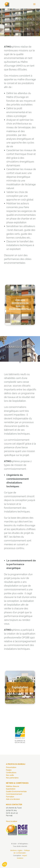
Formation (10, 797)
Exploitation (11, 789)
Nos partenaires (12, 778)
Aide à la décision (13, 799)
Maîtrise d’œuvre (13, 786)
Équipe (9, 770)
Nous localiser (12, 821)
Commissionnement (14, 794)
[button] (20, 305)
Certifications (11, 773)
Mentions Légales (16, 850)
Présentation (11, 767)
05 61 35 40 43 (12, 813)
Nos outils (10, 775)
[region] (20, 22)
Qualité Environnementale (16, 791)
